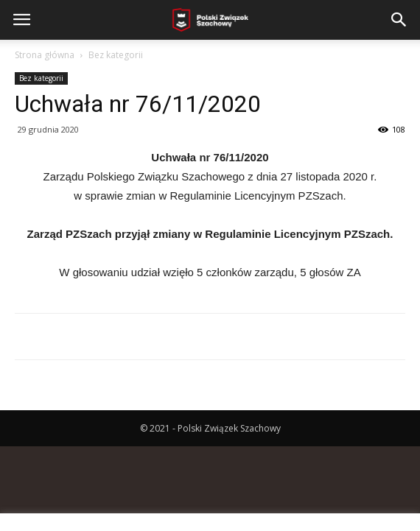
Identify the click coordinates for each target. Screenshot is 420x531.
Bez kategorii (116, 55)
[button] (399, 20)
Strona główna (45, 55)
